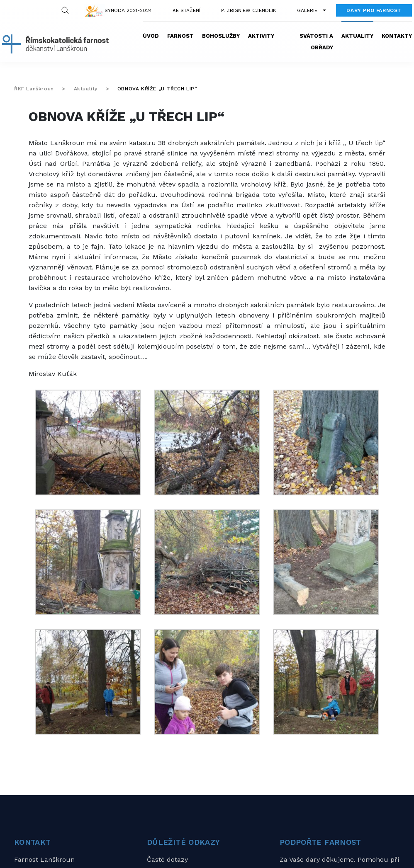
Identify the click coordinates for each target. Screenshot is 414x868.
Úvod (151, 36)
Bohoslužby (221, 36)
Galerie (307, 10)
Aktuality (357, 36)
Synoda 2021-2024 (128, 10)
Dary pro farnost (374, 10)
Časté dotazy (167, 860)
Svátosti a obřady (316, 42)
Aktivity (261, 36)
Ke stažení (186, 10)
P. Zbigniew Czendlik (249, 10)
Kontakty (397, 36)
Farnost (180, 36)
